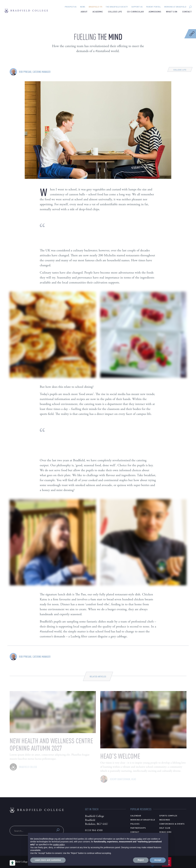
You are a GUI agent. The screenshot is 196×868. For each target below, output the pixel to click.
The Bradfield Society (117, 7)
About (84, 11)
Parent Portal (154, 7)
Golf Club (165, 828)
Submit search (58, 830)
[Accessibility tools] (12, 863)
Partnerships (138, 828)
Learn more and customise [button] (48, 860)
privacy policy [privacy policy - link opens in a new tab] (136, 839)
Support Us (137, 7)
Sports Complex (168, 815)
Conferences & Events (172, 824)
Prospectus (71, 7)
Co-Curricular (135, 11)
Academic (98, 11)
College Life (115, 11)
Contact (187, 11)
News (83, 7)
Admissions (155, 11)
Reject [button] (141, 860)
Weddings (165, 820)
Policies (135, 824)
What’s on (172, 11)
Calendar (136, 815)
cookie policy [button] (59, 845)
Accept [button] (158, 860)
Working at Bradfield (175, 7)
